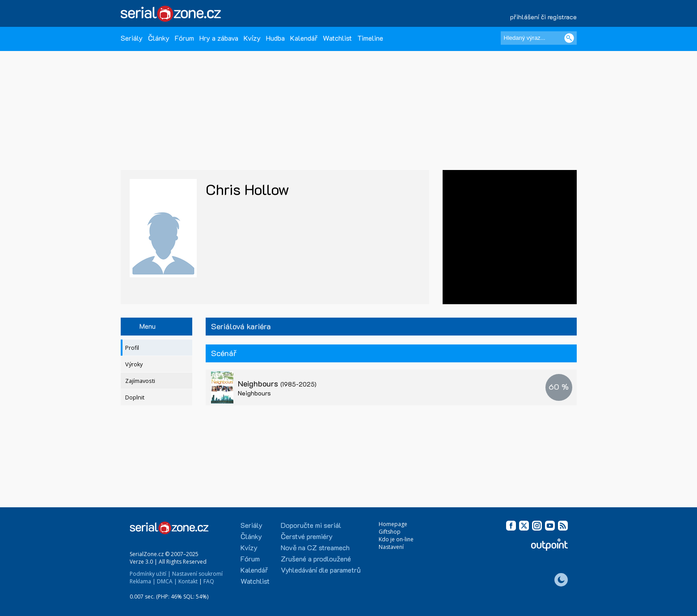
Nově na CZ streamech (315, 547)
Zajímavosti (140, 381)
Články (159, 38)
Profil (132, 348)
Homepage (393, 524)
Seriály (132, 38)
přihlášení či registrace (543, 17)
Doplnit (135, 397)
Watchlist (337, 38)
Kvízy (252, 38)
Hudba (275, 38)
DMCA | (167, 581)
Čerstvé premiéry (307, 536)
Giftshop (390, 532)
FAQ (209, 581)
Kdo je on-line (396, 539)
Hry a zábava (219, 38)
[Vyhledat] (569, 38)
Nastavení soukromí (197, 574)
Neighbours (277, 383)
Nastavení (391, 547)
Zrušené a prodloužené (316, 559)
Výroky (134, 364)
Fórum (184, 38)
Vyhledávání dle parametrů (321, 570)
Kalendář (304, 38)
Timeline (370, 38)
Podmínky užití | (150, 574)
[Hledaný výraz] (539, 38)
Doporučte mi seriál (311, 525)
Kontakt (188, 581)
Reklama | (143, 581)
